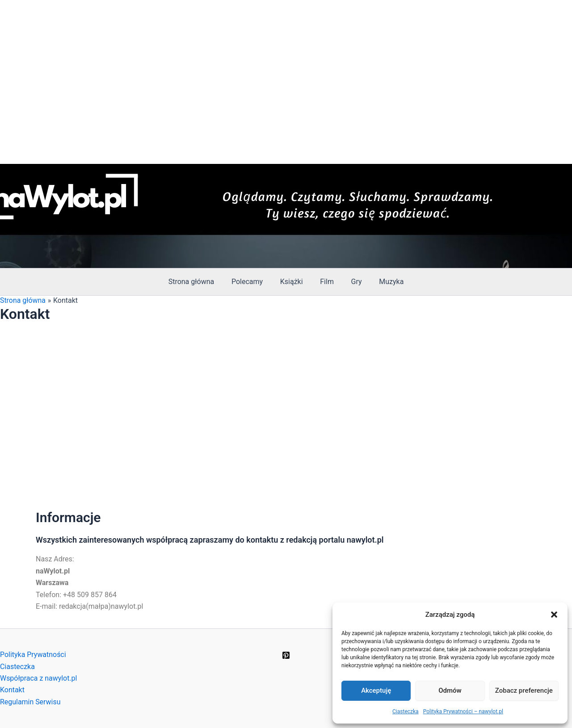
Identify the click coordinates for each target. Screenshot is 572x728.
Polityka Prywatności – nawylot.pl (463, 711)
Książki (293, 282)
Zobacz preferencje (524, 690)
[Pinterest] (286, 655)
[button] (554, 615)
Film (326, 282)
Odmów (450, 690)
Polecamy (252, 282)
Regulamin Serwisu (30, 702)
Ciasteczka (406, 711)
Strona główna (199, 282)
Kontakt (12, 690)
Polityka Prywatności (33, 655)
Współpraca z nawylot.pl (39, 678)
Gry (352, 282)
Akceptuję (376, 690)
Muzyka (384, 282)
